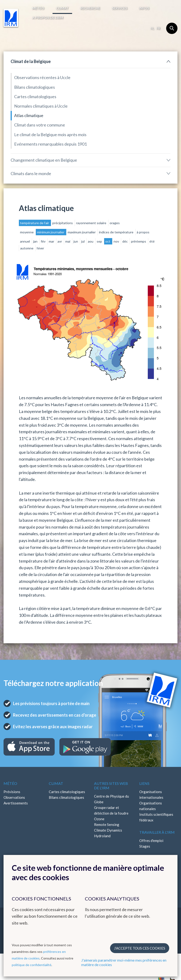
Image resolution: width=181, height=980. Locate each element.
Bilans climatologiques (35, 87)
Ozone (99, 819)
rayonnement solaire (92, 223)
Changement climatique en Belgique (44, 160)
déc (125, 241)
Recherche (90, 8)
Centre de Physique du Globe (111, 799)
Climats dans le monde (31, 173)
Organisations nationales (151, 806)
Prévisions (12, 792)
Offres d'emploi (151, 841)
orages (115, 223)
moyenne (27, 232)
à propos (143, 232)
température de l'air (35, 223)
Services (120, 8)
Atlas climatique (29, 115)
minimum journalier (51, 232)
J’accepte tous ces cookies (140, 948)
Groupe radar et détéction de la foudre (111, 810)
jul (83, 241)
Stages (145, 846)
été (152, 241)
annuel (25, 241)
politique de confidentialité (32, 965)
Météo (38, 8)
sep (100, 241)
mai (68, 241)
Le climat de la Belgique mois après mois (50, 135)
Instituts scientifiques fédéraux (156, 817)
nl (152, 28)
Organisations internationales (151, 795)
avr (60, 241)
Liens (144, 783)
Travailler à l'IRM (157, 832)
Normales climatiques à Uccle (41, 106)
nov (117, 241)
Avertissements (16, 803)
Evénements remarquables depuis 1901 (50, 144)
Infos (144, 8)
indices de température (117, 232)
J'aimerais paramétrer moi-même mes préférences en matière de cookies (124, 962)
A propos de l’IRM (48, 18)
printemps (139, 241)
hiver (40, 248)
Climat (62, 8)
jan (36, 241)
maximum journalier (82, 232)
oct (108, 241)
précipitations (63, 223)
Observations (14, 797)
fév (43, 241)
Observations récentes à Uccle (42, 77)
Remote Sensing (107, 824)
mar (52, 241)
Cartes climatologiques (35, 97)
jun (76, 241)
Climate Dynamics (108, 830)
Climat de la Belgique (31, 61)
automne (27, 248)
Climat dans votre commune (40, 125)
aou (91, 241)
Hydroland (102, 836)
